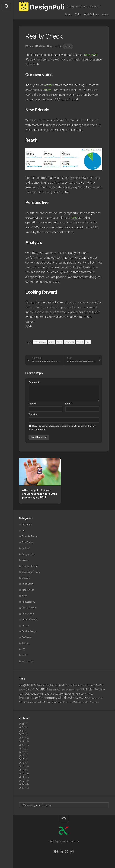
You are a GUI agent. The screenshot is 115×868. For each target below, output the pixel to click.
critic (59, 342)
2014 (22, 766)
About (105, 14)
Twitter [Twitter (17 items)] (41, 702)
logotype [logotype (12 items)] (49, 694)
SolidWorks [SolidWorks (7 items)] (24, 702)
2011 (22, 777)
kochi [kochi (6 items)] (21, 694)
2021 (22, 741)
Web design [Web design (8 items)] (79, 702)
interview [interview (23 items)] (99, 689)
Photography (28, 602)
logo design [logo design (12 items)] (38, 694)
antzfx (48, 85)
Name (32, 404)
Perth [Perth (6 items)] (91, 694)
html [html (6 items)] (78, 690)
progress (69, 342)
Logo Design (28, 584)
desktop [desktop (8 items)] (52, 690)
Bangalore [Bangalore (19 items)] (64, 685)
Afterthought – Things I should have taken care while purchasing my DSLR (40, 494)
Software (26, 637)
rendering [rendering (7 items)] (90, 698)
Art (23, 531)
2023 (22, 734)
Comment (35, 382)
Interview (26, 578)
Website (33, 414)
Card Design (28, 542)
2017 (22, 756)
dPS (75, 218)
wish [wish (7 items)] (87, 702)
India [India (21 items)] (89, 689)
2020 (22, 745)
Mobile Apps (28, 590)
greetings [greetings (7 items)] (71, 690)
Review (25, 626)
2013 (22, 770)
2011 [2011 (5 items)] (21, 685)
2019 (22, 749)
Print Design (28, 614)
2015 (22, 763)
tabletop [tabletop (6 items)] (32, 702)
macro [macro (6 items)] (57, 694)
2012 (22, 774)
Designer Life (28, 554)
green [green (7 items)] (64, 690)
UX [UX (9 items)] (63, 702)
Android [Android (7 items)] (53, 685)
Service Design (29, 631)
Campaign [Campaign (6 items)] (91, 685)
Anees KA (56, 46)
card (52, 342)
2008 (22, 788)
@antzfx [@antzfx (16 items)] (28, 685)
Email (69, 404)
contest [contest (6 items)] (22, 690)
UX (23, 649)
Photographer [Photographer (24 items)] (29, 698)
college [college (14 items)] (100, 685)
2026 (22, 724)
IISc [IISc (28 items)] (83, 689)
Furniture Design (30, 566)
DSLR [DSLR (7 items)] (59, 690)
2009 (22, 784)
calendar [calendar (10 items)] (75, 685)
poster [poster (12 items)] (82, 698)
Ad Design (27, 525)
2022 (22, 738)
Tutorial (26, 643)
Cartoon (26, 548)
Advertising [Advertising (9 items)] (44, 685)
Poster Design (29, 608)
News (68, 46)
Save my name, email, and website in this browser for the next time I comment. (62, 428)
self (88, 342)
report (80, 342)
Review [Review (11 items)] (99, 698)
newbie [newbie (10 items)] (77, 694)
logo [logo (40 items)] (27, 693)
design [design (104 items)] (41, 689)
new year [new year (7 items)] (84, 694)
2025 (22, 727)
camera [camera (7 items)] (83, 685)
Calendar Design (30, 536)
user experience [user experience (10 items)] (53, 702)
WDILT (25, 655)
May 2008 (91, 55)
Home (69, 14)
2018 (22, 752)
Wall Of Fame (92, 14)
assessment (40, 342)
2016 (22, 759)
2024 (22, 731)
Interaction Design (31, 572)
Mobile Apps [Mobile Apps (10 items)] (66, 694)
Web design (28, 661)
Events (25, 560)
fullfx (47, 90)
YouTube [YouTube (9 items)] (94, 702)
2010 (22, 781)
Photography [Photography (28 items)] (48, 698)
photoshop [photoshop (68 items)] (68, 697)
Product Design (30, 620)
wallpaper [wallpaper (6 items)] (69, 702)
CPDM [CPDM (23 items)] (30, 689)
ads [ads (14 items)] (36, 685)
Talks (78, 14)
